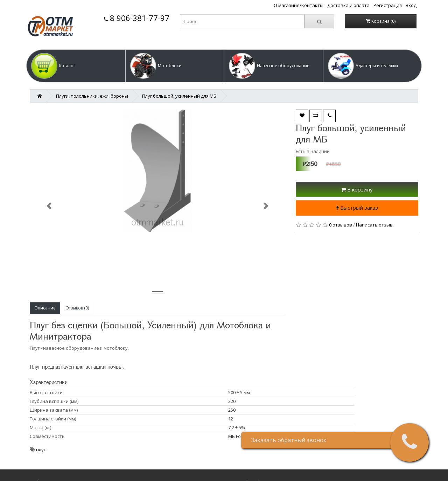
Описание (45, 308)
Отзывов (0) (77, 308)
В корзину (357, 189)
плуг (41, 449)
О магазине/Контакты (299, 5)
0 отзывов (341, 225)
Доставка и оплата (348, 5)
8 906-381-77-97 (137, 18)
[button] (76, 66)
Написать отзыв (374, 225)
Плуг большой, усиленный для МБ (179, 96)
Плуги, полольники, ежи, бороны (92, 96)
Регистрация (388, 5)
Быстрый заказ (357, 208)
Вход (411, 5)
